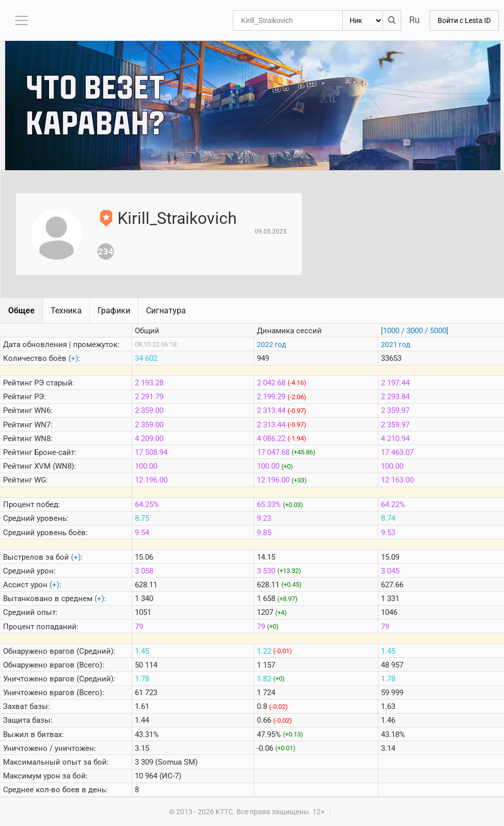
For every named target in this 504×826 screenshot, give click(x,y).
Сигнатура (166, 311)
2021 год (395, 345)
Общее (21, 311)
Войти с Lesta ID (464, 20)
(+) (73, 358)
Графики (114, 311)
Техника (66, 311)
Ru (414, 20)
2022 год (271, 345)
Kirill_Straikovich (177, 218)
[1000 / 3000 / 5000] (415, 331)
